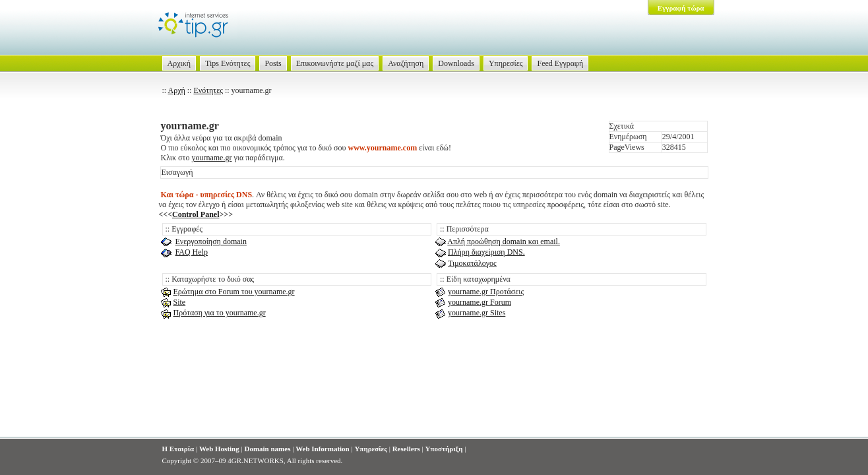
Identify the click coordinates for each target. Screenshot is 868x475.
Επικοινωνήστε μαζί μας (335, 63)
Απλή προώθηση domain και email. (504, 241)
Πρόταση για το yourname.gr (220, 313)
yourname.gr (211, 158)
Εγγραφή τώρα (681, 8)
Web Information (323, 449)
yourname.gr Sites (477, 313)
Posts (273, 63)
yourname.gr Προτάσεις (486, 292)
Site (180, 302)
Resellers (406, 449)
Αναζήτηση (406, 63)
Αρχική (179, 63)
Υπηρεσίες (506, 63)
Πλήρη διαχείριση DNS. (486, 252)
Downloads (456, 63)
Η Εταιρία (178, 449)
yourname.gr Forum (480, 302)
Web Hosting (219, 449)
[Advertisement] (434, 397)
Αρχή (177, 90)
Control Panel (196, 214)
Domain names (267, 449)
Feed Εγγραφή (560, 63)
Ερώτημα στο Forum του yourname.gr (234, 292)
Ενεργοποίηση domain (211, 241)
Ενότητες (208, 90)
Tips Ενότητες (228, 63)
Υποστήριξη (444, 449)
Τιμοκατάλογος (472, 263)
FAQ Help (192, 252)
